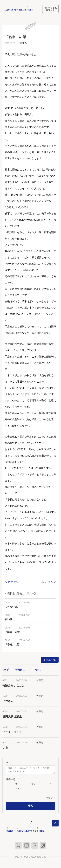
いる (5, 747)
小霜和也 (22, 43)
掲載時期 (10, 779)
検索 (30, 806)
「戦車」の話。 (13, 632)
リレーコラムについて (50, 9)
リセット (51, 797)
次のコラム (47, 581)
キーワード (12, 763)
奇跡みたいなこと (14, 685)
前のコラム (14, 581)
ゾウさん (8, 701)
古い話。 (10, 619)
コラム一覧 (50, 660)
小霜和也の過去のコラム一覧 (21, 593)
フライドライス (12, 732)
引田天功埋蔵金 (12, 716)
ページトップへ (55, 823)
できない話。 (12, 606)
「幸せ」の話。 (13, 644)
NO (6, 670)
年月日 (21, 670)
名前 (39, 670)
